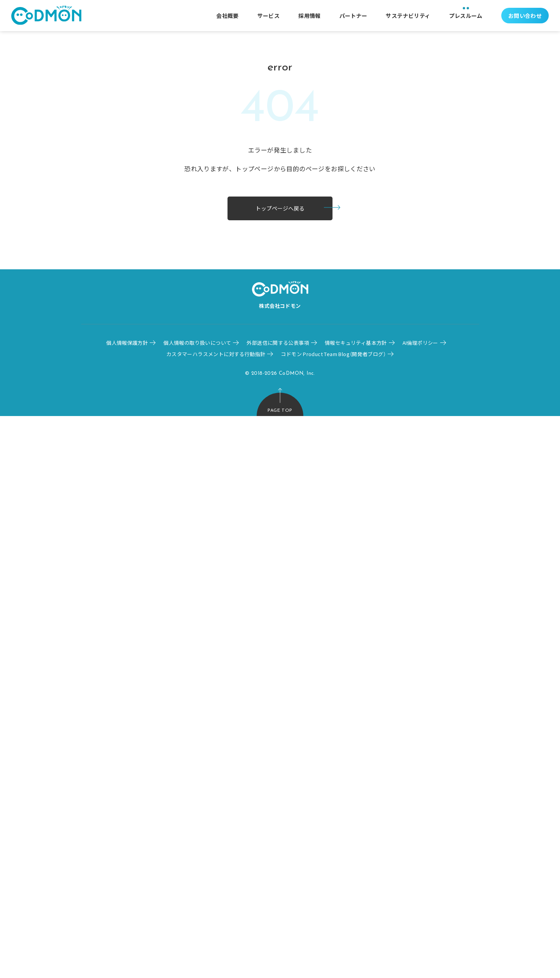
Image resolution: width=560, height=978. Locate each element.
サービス (269, 16)
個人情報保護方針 (127, 343)
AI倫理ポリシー (420, 343)
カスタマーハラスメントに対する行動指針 (216, 354)
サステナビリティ (408, 16)
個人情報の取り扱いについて (197, 343)
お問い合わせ (525, 16)
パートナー (353, 16)
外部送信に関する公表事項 (278, 343)
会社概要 (227, 16)
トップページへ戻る (280, 208)
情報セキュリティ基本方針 (356, 343)
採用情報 (310, 16)
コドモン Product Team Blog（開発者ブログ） (333, 354)
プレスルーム (466, 16)
